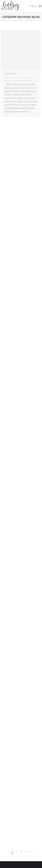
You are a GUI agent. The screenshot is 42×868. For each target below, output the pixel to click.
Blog (6, 78)
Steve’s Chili (11, 74)
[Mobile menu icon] (40, 6)
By (26, 78)
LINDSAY (15, 78)
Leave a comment (24, 80)
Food (10, 78)
